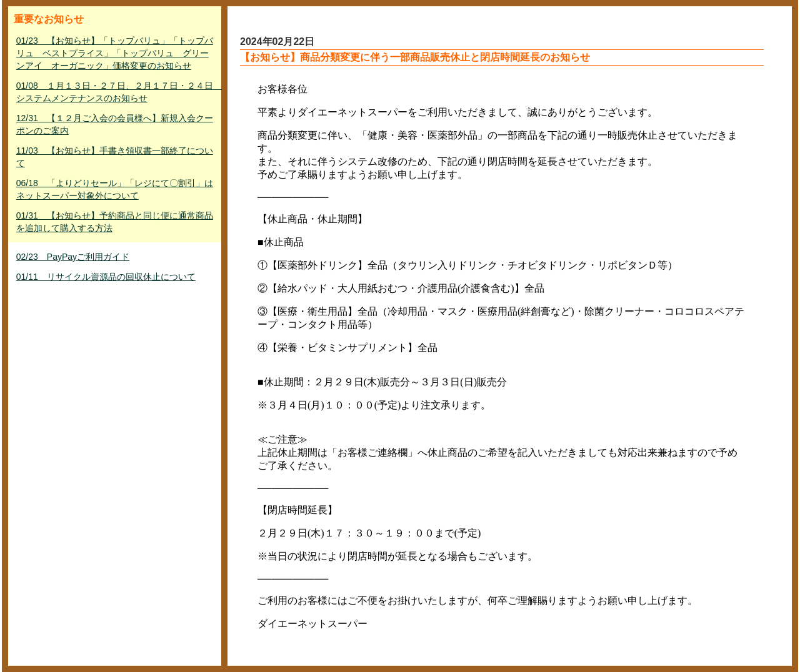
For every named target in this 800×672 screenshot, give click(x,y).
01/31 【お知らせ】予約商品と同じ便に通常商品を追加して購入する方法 (115, 222)
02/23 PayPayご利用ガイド (73, 257)
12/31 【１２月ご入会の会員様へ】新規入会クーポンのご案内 (115, 124)
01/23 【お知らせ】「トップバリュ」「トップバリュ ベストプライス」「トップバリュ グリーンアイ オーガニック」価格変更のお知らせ (115, 53)
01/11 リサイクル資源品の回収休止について (106, 277)
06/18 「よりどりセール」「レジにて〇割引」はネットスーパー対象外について (115, 189)
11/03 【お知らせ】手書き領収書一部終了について (115, 157)
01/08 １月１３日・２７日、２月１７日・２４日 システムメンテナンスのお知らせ (116, 92)
